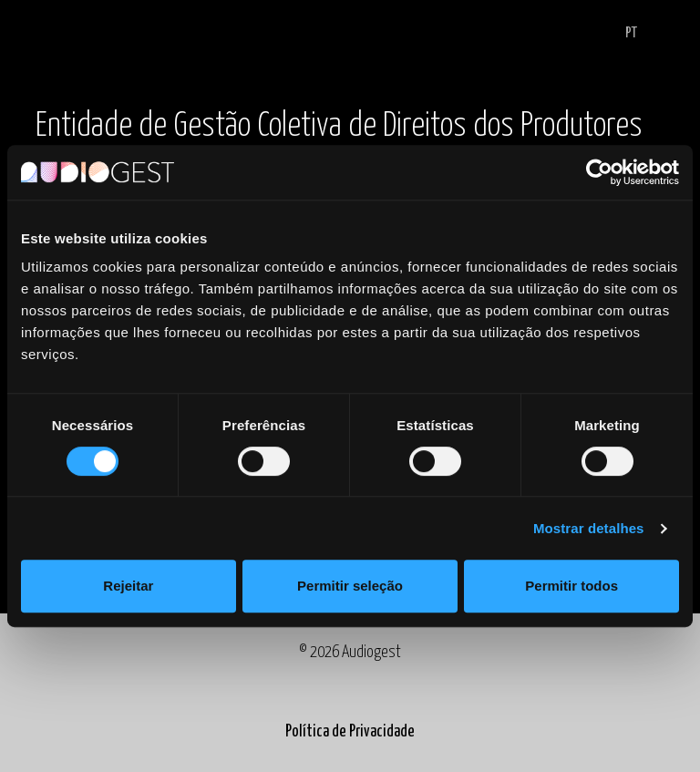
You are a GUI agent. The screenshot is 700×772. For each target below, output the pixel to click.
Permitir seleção (350, 586)
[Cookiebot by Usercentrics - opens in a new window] (599, 172)
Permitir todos (571, 586)
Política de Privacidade (350, 732)
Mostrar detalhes (589, 528)
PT (631, 33)
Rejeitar (128, 586)
